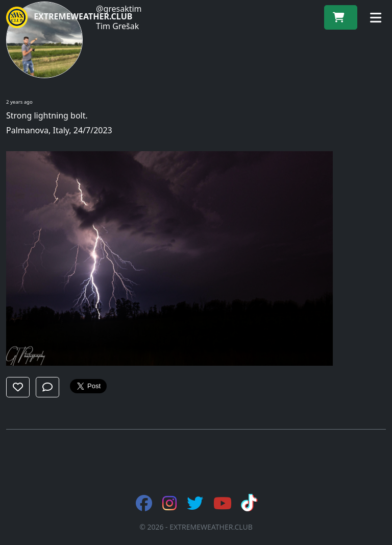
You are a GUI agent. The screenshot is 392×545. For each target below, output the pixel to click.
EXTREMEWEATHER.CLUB (69, 17)
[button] (18, 387)
